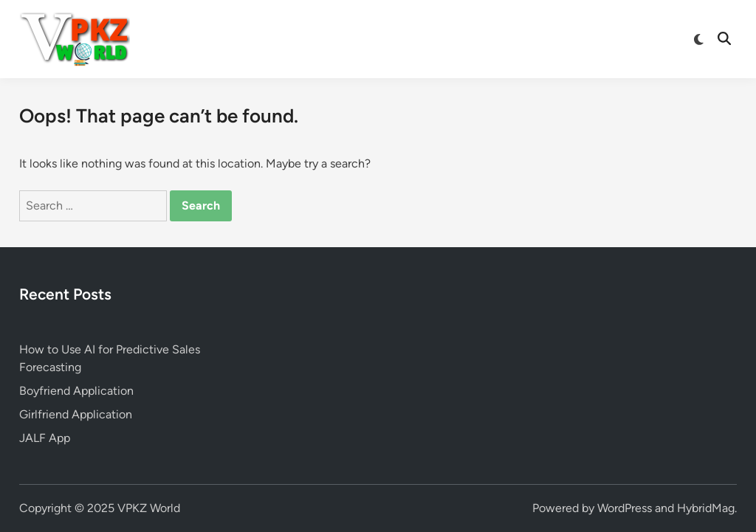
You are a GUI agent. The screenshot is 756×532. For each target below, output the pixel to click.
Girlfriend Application (76, 414)
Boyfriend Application (76, 391)
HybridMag (706, 508)
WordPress (625, 508)
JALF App (45, 438)
